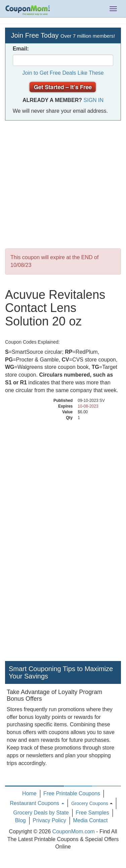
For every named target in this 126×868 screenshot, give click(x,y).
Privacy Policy (49, 820)
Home (29, 793)
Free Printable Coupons (72, 793)
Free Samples (92, 813)
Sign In (94, 100)
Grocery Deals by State (41, 813)
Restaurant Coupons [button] (37, 803)
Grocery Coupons (90, 803)
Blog (20, 820)
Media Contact (90, 820)
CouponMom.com (74, 831)
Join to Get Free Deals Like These (63, 73)
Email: (21, 49)
